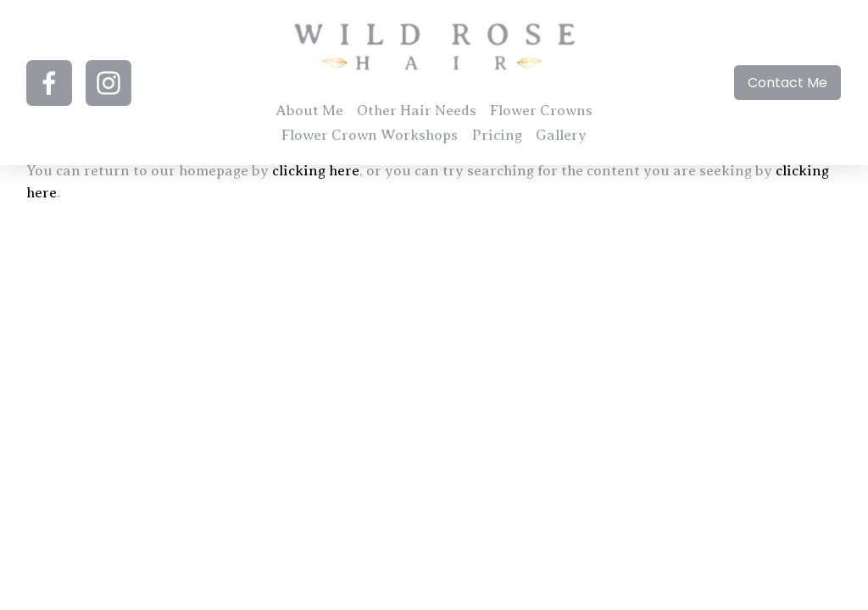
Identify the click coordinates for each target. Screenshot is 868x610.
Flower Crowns (541, 111)
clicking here (316, 171)
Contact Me (787, 83)
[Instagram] (108, 83)
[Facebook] (49, 83)
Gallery (561, 135)
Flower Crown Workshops (370, 135)
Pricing (497, 135)
